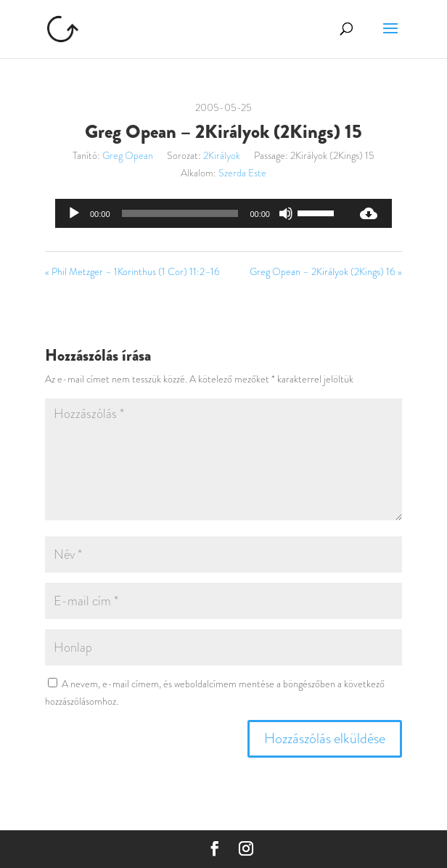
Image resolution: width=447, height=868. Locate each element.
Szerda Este (242, 173)
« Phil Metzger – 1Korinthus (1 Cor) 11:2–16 (132, 271)
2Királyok (222, 155)
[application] (200, 213)
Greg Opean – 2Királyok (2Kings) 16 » (326, 271)
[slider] (180, 213)
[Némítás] (286, 213)
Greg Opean (128, 155)
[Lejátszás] (74, 213)
